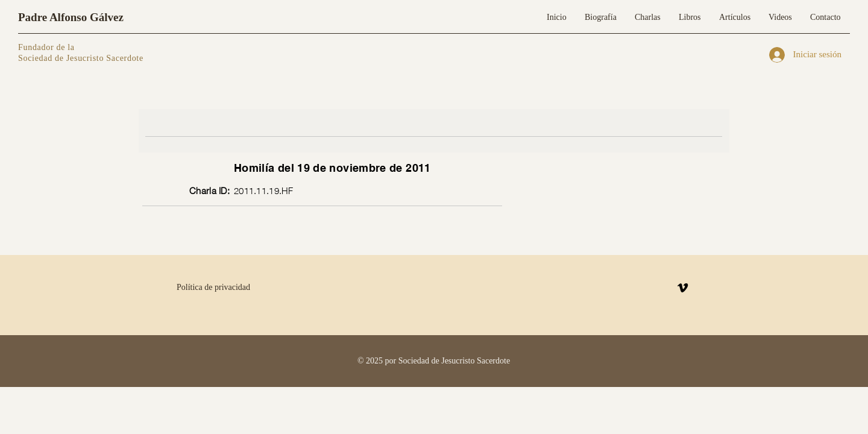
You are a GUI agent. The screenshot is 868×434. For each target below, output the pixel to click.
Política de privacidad (213, 287)
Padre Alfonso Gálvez (71, 17)
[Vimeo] (683, 288)
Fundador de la (46, 47)
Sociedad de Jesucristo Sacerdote (81, 58)
